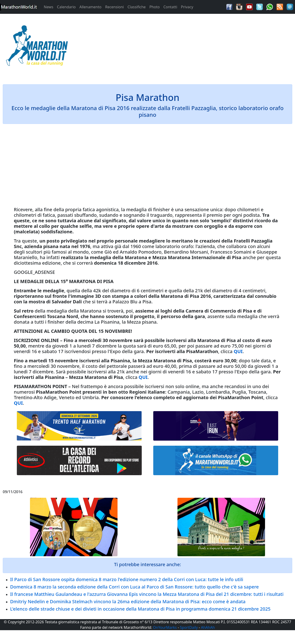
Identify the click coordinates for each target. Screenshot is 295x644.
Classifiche (137, 7)
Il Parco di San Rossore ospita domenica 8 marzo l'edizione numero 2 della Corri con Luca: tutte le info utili (127, 579)
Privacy (187, 7)
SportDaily (189, 627)
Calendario (66, 7)
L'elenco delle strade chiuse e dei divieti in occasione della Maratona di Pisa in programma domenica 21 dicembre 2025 (140, 609)
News (49, 7)
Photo (155, 7)
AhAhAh (208, 627)
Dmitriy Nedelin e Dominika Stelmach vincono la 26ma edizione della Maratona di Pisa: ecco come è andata (128, 602)
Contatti (170, 7)
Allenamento (90, 7)
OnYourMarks (165, 627)
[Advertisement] (184, 47)
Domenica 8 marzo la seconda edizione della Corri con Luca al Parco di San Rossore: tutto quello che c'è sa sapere (134, 587)
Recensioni (114, 7)
